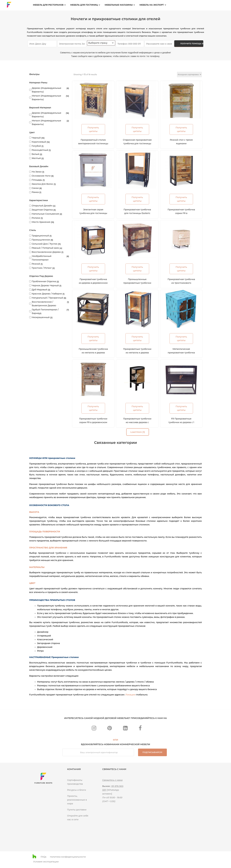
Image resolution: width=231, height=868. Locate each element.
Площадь (37, 180)
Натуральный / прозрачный (47, 298)
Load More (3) (138, 432)
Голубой (36, 146)
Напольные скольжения (45, 214)
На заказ (37, 172)
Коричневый (39, 142)
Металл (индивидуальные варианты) (46, 98)
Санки (35, 188)
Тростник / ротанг (42, 268)
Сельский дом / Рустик (45, 244)
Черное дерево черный (45, 285)
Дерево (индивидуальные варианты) (47, 90)
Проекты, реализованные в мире (77, 800)
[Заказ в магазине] (189, 74)
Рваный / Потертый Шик (45, 248)
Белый (35, 154)
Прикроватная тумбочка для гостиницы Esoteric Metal (137, 213)
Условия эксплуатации (46, 862)
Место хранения (41, 222)
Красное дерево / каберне (47, 294)
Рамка (35, 192)
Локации (130, 695)
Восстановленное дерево (46, 252)
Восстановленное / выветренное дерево (44, 304)
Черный (36, 138)
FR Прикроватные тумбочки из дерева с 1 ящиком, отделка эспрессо (181, 422)
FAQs (44, 857)
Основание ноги (41, 176)
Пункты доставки (77, 810)
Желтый (36, 158)
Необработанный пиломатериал (42, 258)
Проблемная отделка (44, 281)
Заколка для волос (42, 184)
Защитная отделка (42, 210)
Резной (36, 264)
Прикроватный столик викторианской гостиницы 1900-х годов (93, 144)
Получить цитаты (93, 129)
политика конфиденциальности (68, 857)
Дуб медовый (40, 290)
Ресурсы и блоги (76, 790)
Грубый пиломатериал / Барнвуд (45, 311)
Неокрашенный (41, 317)
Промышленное (41, 240)
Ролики (36, 218)
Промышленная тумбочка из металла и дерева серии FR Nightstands (93, 353)
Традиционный (40, 236)
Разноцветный (40, 150)
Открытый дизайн (42, 206)
